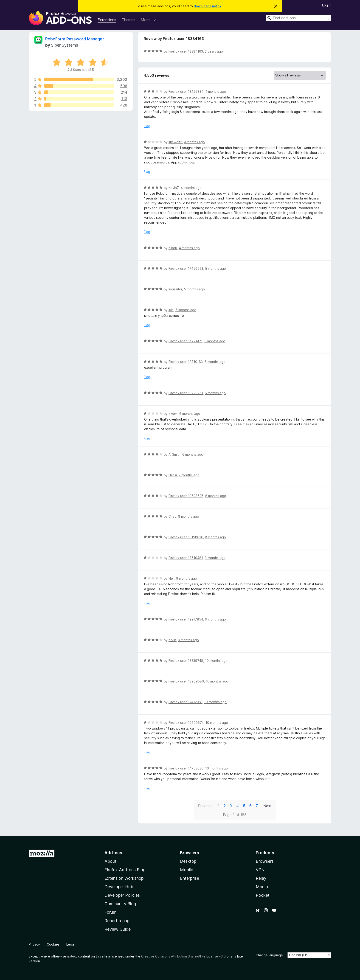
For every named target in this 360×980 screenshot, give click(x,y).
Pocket (263, 895)
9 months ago (187, 578)
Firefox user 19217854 (186, 619)
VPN (260, 870)
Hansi (173, 475)
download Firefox (208, 6)
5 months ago (215, 268)
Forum (110, 912)
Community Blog (120, 904)
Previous (205, 806)
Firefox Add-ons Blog (125, 870)
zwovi (173, 414)
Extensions (107, 20)
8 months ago (216, 496)
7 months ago (189, 475)
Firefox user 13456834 (186, 91)
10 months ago (216, 661)
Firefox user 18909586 (186, 681)
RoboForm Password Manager (75, 39)
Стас (172, 516)
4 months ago (216, 91)
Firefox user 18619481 (186, 558)
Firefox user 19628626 (186, 496)
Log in (327, 5)
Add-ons (113, 853)
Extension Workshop (124, 878)
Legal (70, 944)
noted (72, 956)
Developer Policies (122, 895)
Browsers (265, 861)
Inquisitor (175, 289)
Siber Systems (65, 45)
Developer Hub (119, 887)
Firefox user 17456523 (186, 268)
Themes (128, 20)
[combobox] (299, 18)
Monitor (263, 887)
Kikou (173, 248)
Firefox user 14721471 (186, 341)
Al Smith (174, 454)
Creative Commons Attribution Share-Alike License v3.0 (183, 956)
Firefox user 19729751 (186, 393)
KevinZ (174, 188)
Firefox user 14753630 (186, 768)
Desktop (188, 861)
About (110, 861)
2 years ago (214, 51)
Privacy (34, 944)
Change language (269, 955)
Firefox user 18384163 (186, 51)
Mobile (187, 870)
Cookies (53, 944)
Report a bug (117, 921)
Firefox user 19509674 (186, 723)
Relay (261, 878)
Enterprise (190, 878)
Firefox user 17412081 (185, 702)
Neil (171, 578)
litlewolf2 (175, 142)
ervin (172, 640)
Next (267, 806)
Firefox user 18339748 (186, 661)
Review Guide (118, 929)
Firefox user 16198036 (186, 537)
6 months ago (215, 362)
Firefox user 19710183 (186, 362)
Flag (147, 126)
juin (171, 310)
